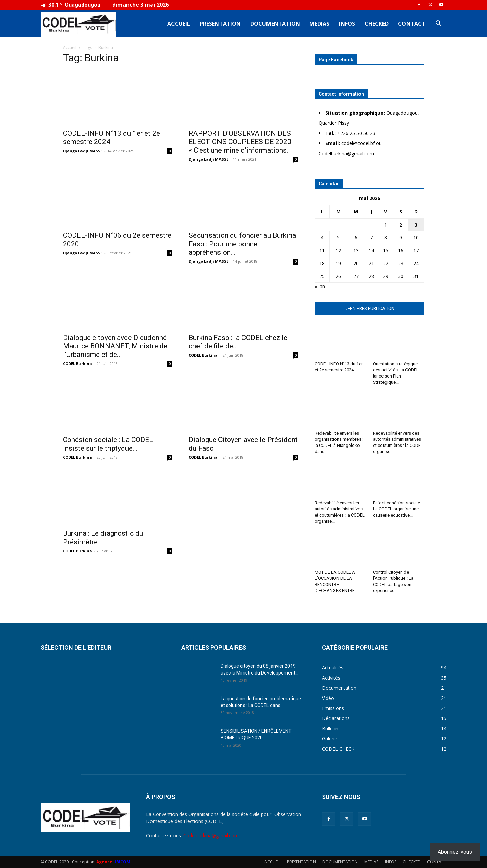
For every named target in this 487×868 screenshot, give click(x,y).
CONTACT (412, 24)
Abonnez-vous (455, 852)
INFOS (347, 24)
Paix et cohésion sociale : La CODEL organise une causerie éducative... (398, 509)
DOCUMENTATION (275, 24)
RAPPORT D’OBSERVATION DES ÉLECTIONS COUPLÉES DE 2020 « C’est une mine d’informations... (240, 142)
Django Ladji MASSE (83, 151)
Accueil (70, 48)
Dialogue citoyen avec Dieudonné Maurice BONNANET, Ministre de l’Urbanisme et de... (115, 346)
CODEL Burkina (77, 363)
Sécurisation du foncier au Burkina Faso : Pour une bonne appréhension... (242, 244)
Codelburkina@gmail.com (211, 835)
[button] (438, 24)
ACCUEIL (179, 24)
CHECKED (377, 24)
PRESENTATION (220, 24)
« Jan (320, 286)
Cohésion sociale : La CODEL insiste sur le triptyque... (108, 444)
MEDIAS (319, 24)
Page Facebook (336, 60)
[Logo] (78, 24)
